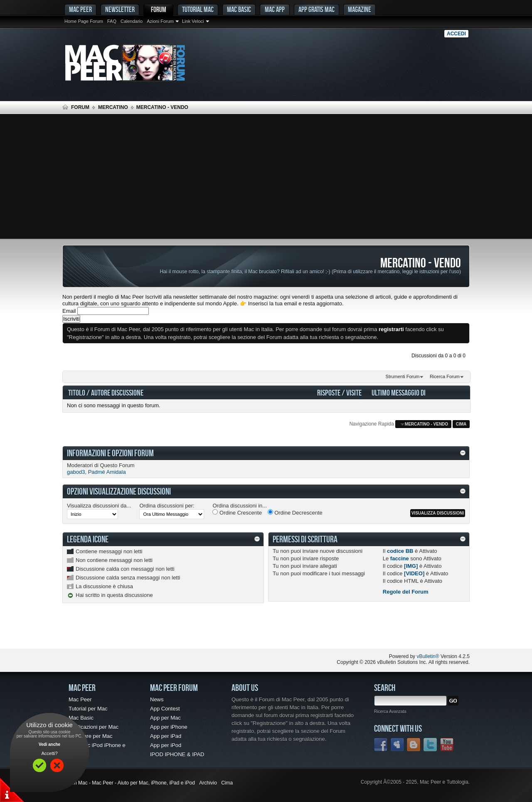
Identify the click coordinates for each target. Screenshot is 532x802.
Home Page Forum (84, 21)
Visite (354, 392)
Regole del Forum (406, 592)
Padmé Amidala (107, 472)
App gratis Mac (316, 9)
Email (69, 311)
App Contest (165, 709)
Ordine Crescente (237, 512)
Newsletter (120, 9)
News (157, 699)
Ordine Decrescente (295, 512)
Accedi (456, 34)
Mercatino (113, 107)
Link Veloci (193, 21)
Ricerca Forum (445, 376)
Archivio (208, 783)
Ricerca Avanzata (390, 712)
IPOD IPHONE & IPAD (177, 754)
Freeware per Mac (90, 736)
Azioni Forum (160, 21)
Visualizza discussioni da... (99, 506)
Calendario (132, 21)
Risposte (329, 392)
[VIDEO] (414, 573)
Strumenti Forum (403, 376)
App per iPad (166, 736)
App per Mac (165, 718)
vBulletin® (428, 656)
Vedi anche (49, 744)
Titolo (77, 392)
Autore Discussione (117, 392)
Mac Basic (239, 9)
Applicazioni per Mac (94, 727)
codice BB (400, 551)
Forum (159, 9)
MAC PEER (80, 9)
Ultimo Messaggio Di (399, 392)
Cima (461, 424)
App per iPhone (169, 727)
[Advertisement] (266, 176)
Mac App (275, 9)
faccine (400, 558)
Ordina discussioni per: (167, 506)
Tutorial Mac (198, 9)
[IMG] (411, 566)
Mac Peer (80, 699)
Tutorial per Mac (88, 709)
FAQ (112, 21)
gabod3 (76, 472)
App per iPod (166, 745)
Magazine (360, 9)
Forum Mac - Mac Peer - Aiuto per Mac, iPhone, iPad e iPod (129, 783)
